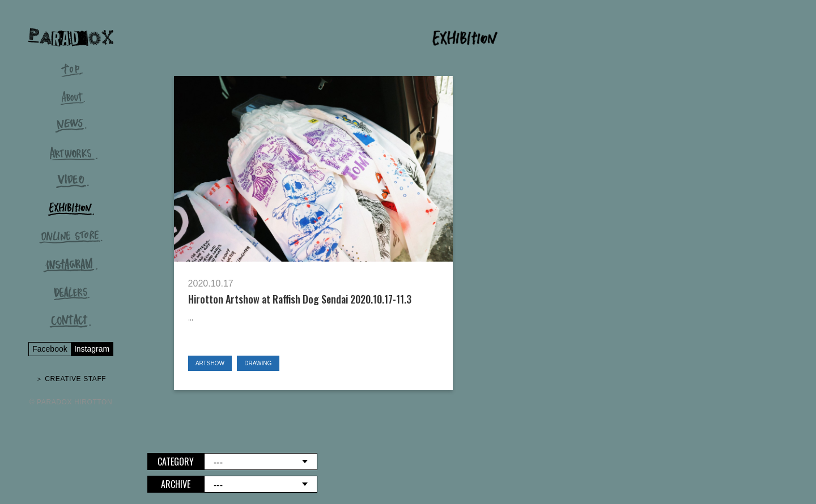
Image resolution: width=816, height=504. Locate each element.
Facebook (50, 349)
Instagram (92, 349)
